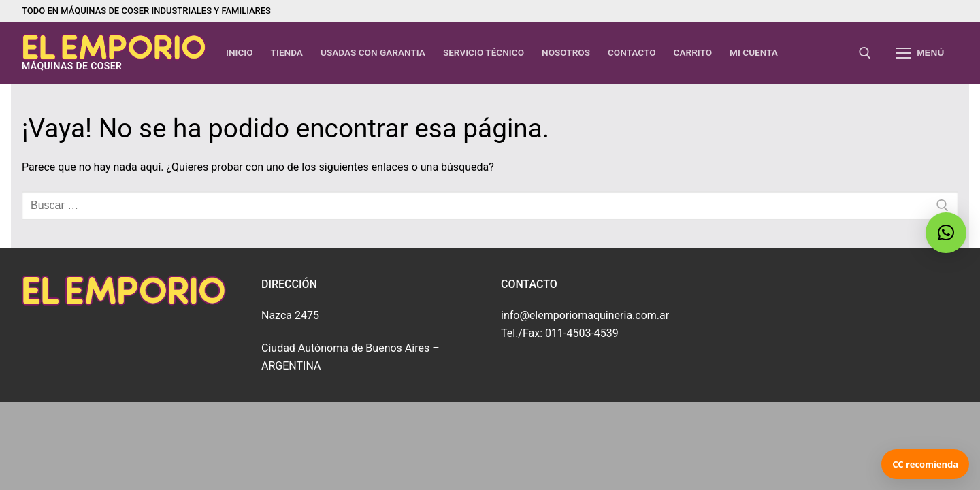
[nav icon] (920, 53)
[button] (946, 233)
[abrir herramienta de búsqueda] (865, 53)
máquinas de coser (72, 66)
